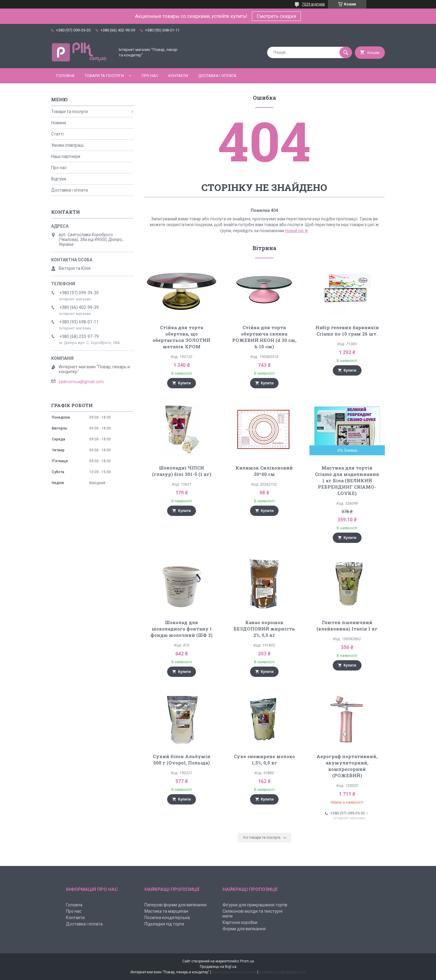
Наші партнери (66, 156)
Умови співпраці (67, 145)
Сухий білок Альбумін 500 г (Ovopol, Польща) (182, 759)
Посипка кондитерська (167, 918)
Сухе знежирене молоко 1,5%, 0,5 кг (264, 759)
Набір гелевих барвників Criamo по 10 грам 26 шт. (347, 331)
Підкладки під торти (164, 924)
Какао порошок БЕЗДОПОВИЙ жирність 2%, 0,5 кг (264, 629)
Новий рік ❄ (297, 231)
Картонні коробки (240, 922)
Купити (184, 383)
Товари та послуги (104, 76)
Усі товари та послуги (262, 838)
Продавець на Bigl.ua (218, 967)
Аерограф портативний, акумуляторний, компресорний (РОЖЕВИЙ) (347, 766)
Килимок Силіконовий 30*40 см (264, 471)
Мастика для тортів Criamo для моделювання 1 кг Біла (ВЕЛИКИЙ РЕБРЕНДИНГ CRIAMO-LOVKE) (347, 480)
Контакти (178, 76)
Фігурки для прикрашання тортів (255, 905)
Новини (59, 123)
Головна (65, 76)
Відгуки (59, 179)
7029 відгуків (313, 4)
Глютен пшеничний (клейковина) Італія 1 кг (347, 625)
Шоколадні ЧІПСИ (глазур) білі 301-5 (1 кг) (182, 471)
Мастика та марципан (166, 911)
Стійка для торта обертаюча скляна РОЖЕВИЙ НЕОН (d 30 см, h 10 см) (264, 337)
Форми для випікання (244, 929)
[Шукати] (346, 52)
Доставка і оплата (217, 76)
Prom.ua (247, 961)
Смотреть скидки (276, 16)
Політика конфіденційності (282, 972)
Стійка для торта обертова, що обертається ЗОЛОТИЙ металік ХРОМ (182, 337)
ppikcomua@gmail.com (81, 382)
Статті (57, 134)
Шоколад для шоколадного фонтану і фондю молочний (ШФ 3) (182, 629)
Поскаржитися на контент (234, 972)
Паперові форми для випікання (175, 905)
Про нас (150, 76)
